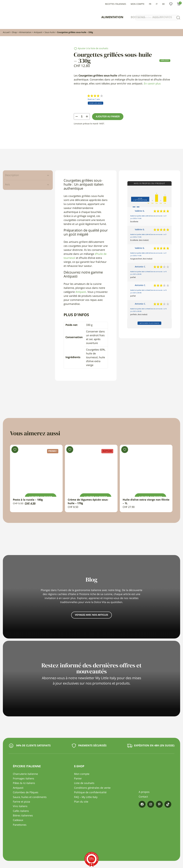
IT (157, 4)
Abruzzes (165, 61)
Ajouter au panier (108, 117)
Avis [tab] (7, 185)
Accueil (6, 32)
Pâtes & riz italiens (24, 783)
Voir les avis (96, 103)
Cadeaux (18, 820)
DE (163, 4)
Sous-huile (50, 32)
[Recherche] (178, 18)
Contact (143, 797)
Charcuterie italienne (25, 774)
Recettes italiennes (116, 4)
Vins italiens (20, 806)
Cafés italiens (21, 811)
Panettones (20, 825)
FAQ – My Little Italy (86, 797)
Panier (78, 779)
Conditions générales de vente (92, 788)
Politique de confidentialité (90, 793)
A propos (144, 792)
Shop (14, 32)
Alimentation (112, 17)
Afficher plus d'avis (149, 323)
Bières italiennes (23, 816)
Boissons (138, 17)
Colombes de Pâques (26, 793)
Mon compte (138, 4)
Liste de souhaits (171, 4)
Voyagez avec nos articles (91, 615)
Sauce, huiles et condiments (30, 797)
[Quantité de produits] (82, 116)
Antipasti (38, 32)
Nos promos (162, 17)
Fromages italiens (24, 779)
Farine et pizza (21, 802)
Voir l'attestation (140, 199)
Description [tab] (12, 175)
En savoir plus (152, 84)
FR (150, 4)
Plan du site (81, 802)
